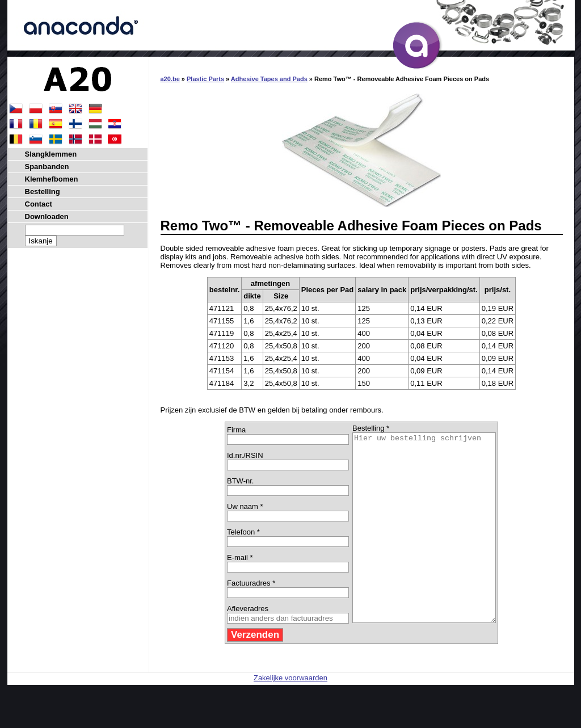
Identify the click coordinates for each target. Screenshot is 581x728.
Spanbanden (47, 167)
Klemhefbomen (52, 179)
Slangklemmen (51, 154)
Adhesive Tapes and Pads (269, 79)
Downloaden (47, 216)
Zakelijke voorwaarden (290, 715)
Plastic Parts (205, 79)
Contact (39, 204)
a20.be (170, 79)
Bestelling (43, 192)
